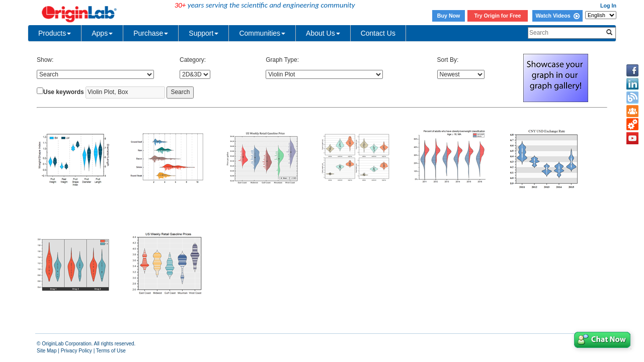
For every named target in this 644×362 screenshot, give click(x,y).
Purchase (151, 33)
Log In (608, 6)
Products (55, 33)
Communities (262, 33)
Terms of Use (111, 351)
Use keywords (64, 92)
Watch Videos (557, 16)
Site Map (47, 351)
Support (204, 33)
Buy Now (449, 16)
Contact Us (378, 33)
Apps (102, 33)
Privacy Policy (76, 351)
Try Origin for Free (498, 16)
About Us (323, 33)
